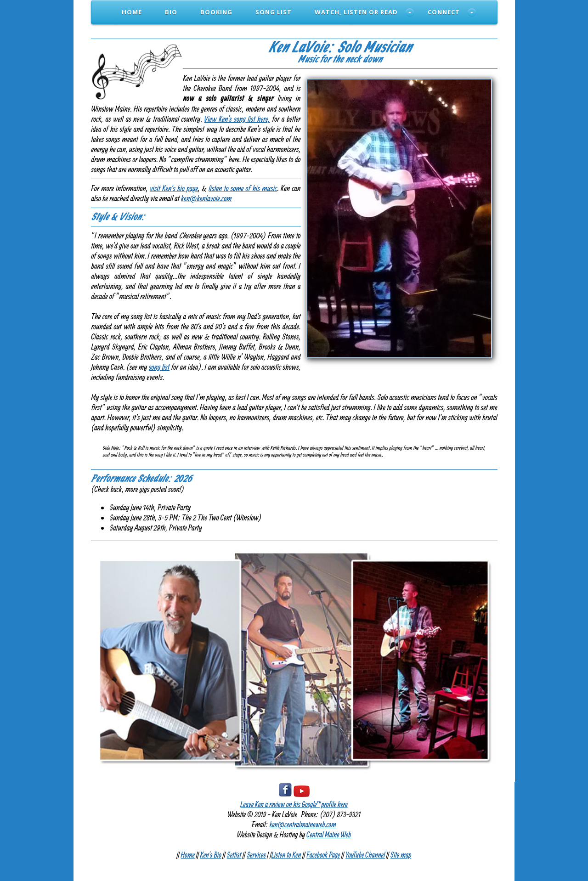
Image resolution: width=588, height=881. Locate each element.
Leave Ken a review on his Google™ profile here (294, 804)
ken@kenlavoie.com (206, 198)
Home (132, 12)
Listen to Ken (286, 855)
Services (256, 855)
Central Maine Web (329, 834)
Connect (444, 12)
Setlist (234, 855)
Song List (274, 12)
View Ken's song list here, (237, 119)
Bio (171, 12)
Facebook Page (323, 855)
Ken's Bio (211, 855)
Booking (216, 12)
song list (159, 367)
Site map (401, 855)
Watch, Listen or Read (356, 12)
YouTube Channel (365, 855)
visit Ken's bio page (174, 188)
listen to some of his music (243, 188)
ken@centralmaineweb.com (303, 824)
